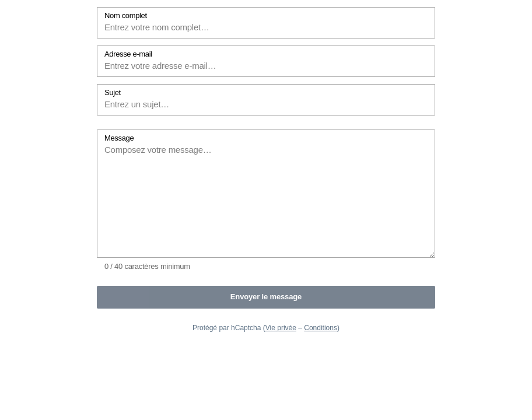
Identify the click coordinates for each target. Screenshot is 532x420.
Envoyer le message (266, 297)
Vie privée (281, 328)
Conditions (321, 328)
